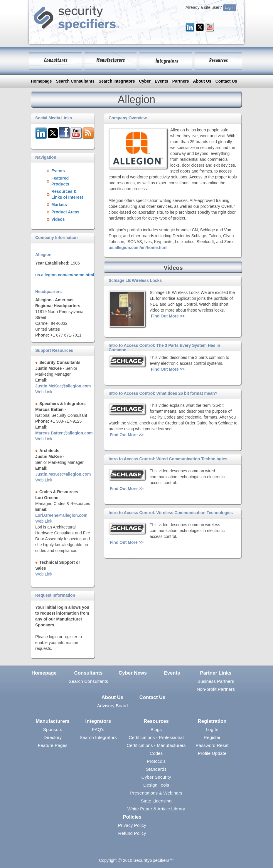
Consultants (89, 673)
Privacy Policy (132, 825)
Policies (132, 817)
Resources (156, 721)
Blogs (156, 729)
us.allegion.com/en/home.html (65, 275)
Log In (230, 8)
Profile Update (212, 753)
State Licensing (156, 801)
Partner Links (216, 673)
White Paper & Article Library (156, 809)
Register (212, 737)
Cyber (145, 81)
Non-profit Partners (216, 689)
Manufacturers (53, 721)
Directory (53, 737)
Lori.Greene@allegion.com (61, 515)
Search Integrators (117, 81)
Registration (212, 721)
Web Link (44, 392)
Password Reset (212, 745)
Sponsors (53, 729)
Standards (156, 769)
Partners (181, 81)
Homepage (41, 81)
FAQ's (98, 729)
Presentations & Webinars (156, 793)
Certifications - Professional (156, 737)
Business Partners (216, 681)
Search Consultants (75, 81)
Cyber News (133, 673)
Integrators (98, 721)
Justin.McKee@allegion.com (63, 386)
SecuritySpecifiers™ (154, 860)
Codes (156, 753)
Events (161, 81)
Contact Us (226, 81)
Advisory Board (112, 706)
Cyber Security (156, 777)
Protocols (156, 761)
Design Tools (156, 785)
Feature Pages (53, 745)
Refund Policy (132, 833)
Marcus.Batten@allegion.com (64, 433)
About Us (202, 81)
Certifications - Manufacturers (156, 745)
